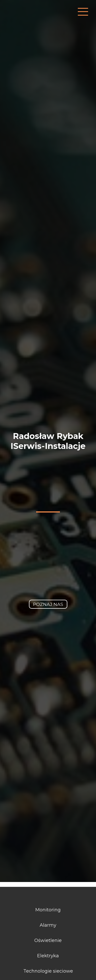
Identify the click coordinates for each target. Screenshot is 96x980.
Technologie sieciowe (48, 971)
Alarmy (48, 925)
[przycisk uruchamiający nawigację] (83, 12)
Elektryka (48, 956)
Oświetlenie (48, 940)
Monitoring (48, 910)
